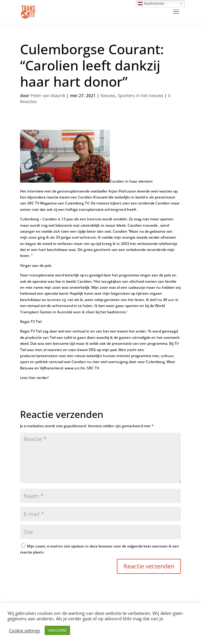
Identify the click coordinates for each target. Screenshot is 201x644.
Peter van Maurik (48, 95)
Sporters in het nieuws (140, 95)
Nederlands (151, 4)
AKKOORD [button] (57, 630)
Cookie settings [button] (25, 631)
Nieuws (108, 95)
